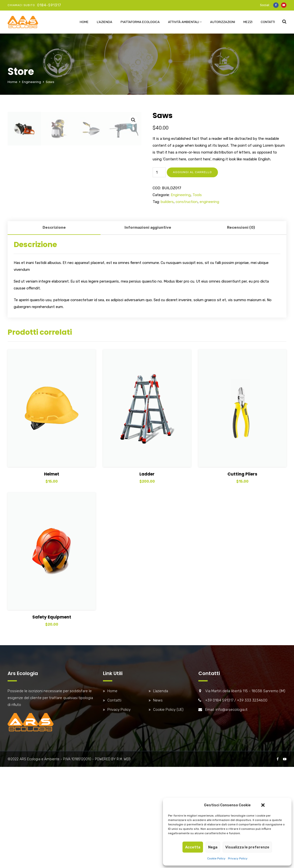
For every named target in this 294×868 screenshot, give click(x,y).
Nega (213, 847)
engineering (209, 202)
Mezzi (248, 22)
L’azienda (105, 22)
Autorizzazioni (223, 22)
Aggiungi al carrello (192, 172)
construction (187, 202)
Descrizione (54, 343)
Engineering (32, 82)
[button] (263, 805)
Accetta (193, 847)
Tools (197, 195)
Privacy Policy (238, 858)
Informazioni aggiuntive (148, 343)
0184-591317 (49, 5)
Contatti (268, 22)
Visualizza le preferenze (247, 847)
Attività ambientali (184, 22)
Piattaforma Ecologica (140, 22)
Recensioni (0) (241, 343)
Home (84, 22)
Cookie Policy (216, 858)
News (158, 815)
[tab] (54, 343)
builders (167, 202)
